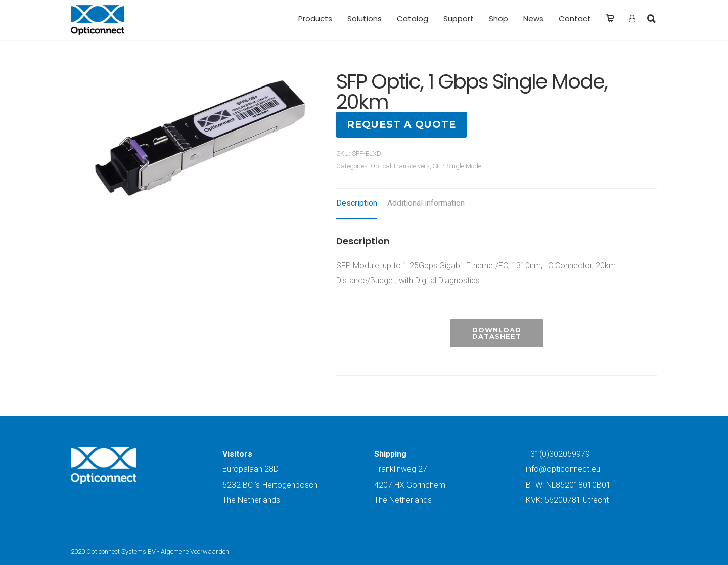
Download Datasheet (497, 333)
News (533, 18)
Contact (575, 18)
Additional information (426, 203)
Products (315, 18)
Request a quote (401, 124)
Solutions (365, 18)
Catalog (413, 18)
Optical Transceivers (400, 166)
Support (459, 18)
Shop (498, 18)
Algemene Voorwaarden (195, 552)
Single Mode (464, 166)
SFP (438, 166)
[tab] (357, 204)
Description (357, 203)
